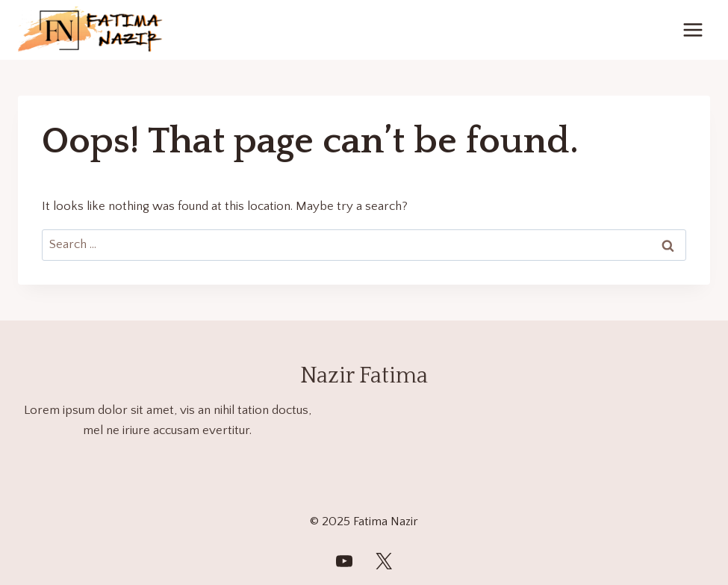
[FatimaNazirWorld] (344, 561)
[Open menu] (693, 30)
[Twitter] (384, 561)
